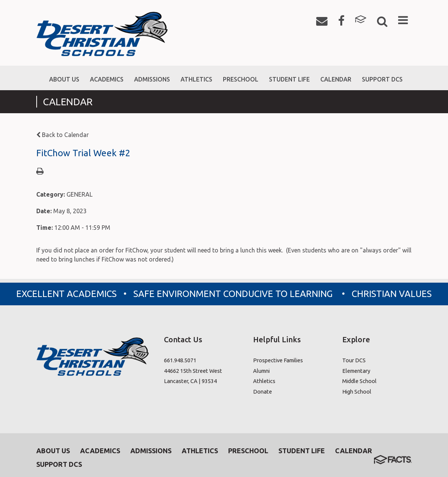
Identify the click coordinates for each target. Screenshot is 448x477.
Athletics (264, 381)
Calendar (354, 451)
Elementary (356, 371)
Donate (263, 392)
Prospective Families (278, 360)
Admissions (151, 451)
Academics (100, 451)
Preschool (248, 451)
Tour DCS (354, 360)
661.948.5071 (180, 360)
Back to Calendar (63, 135)
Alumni (261, 371)
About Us (53, 451)
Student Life (302, 451)
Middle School (359, 381)
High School (357, 392)
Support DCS (59, 464)
